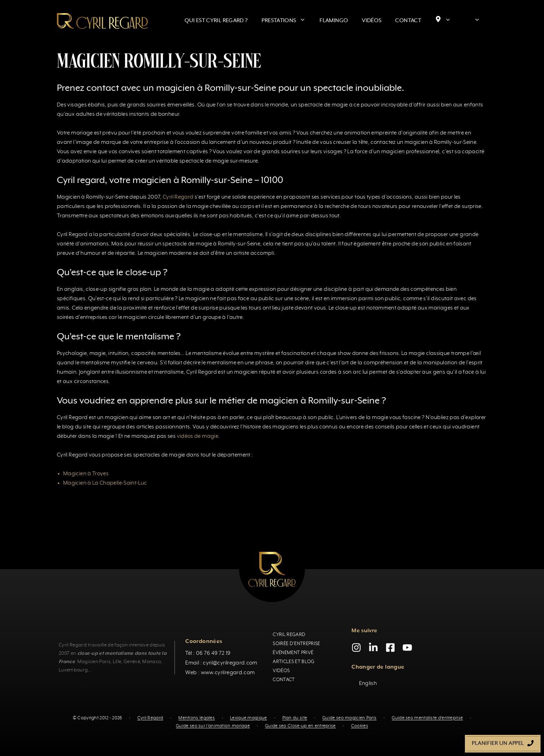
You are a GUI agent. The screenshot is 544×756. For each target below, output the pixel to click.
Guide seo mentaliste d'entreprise (427, 718)
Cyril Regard (178, 197)
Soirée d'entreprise (296, 644)
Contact (408, 21)
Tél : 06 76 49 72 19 (208, 653)
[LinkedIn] (373, 648)
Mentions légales (197, 718)
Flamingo (334, 21)
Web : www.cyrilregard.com (220, 673)
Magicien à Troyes (86, 474)
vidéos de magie (198, 436)
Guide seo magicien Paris (349, 718)
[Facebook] (390, 648)
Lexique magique (249, 718)
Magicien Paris (94, 662)
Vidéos (372, 21)
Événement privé (293, 653)
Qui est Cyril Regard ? (216, 21)
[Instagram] (356, 648)
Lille (117, 662)
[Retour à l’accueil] (102, 21)
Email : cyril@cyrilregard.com (221, 663)
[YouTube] (407, 648)
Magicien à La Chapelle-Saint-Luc (105, 483)
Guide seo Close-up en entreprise (300, 726)
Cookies (360, 726)
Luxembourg (73, 670)
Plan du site (295, 718)
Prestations (287, 21)
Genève (132, 662)
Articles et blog (294, 662)
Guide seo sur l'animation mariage (213, 726)
